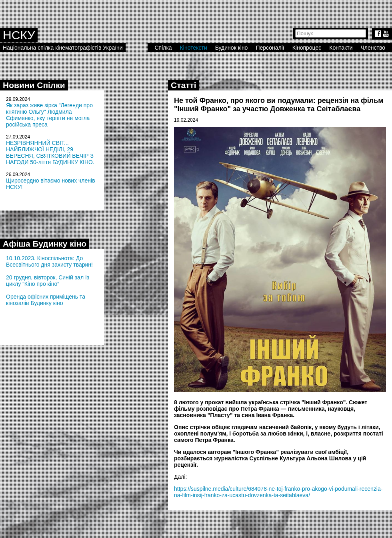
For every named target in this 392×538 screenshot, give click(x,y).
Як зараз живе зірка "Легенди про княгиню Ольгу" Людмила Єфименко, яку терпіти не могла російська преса (49, 115)
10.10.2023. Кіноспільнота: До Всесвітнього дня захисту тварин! (49, 261)
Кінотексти (194, 48)
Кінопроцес (307, 48)
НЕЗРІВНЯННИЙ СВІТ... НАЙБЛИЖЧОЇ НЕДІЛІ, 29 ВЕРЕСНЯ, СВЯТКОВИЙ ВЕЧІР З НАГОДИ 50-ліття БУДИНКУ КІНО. (50, 153)
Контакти (341, 48)
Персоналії (270, 48)
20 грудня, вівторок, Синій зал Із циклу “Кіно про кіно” (48, 281)
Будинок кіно (232, 48)
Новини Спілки (34, 85)
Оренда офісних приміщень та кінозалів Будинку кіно (46, 300)
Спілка (163, 48)
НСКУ (19, 35)
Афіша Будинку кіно (45, 244)
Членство (373, 48)
